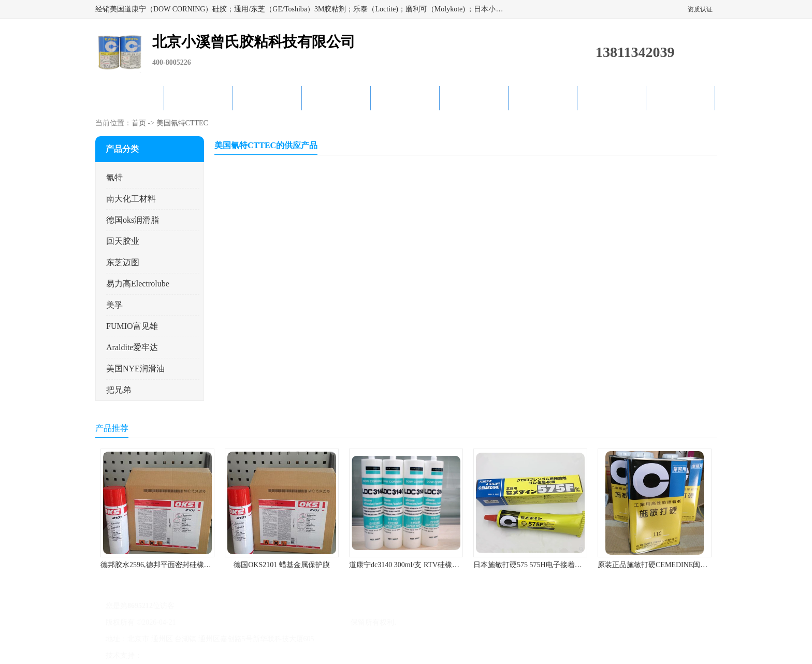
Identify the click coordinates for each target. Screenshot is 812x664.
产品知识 (474, 98)
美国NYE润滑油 (135, 369)
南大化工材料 (131, 199)
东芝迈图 (123, 262)
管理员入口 (231, 655)
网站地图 (265, 655)
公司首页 (129, 98)
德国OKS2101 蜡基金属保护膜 (282, 565)
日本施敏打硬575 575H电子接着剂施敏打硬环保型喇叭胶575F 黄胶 (579, 565)
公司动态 (405, 98)
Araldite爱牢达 (132, 347)
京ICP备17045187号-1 (212, 622)
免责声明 (196, 655)
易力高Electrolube (138, 284)
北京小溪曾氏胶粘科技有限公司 (298, 622)
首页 (139, 123)
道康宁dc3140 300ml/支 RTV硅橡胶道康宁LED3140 (429, 565)
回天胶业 (123, 241)
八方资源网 (162, 655)
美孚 (114, 305)
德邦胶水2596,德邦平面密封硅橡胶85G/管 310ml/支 (182, 565)
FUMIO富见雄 (132, 326)
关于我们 (336, 98)
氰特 (114, 177)
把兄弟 (119, 390)
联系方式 (680, 98)
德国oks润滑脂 (133, 220)
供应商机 (198, 98)
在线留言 (612, 98)
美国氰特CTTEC (182, 123)
